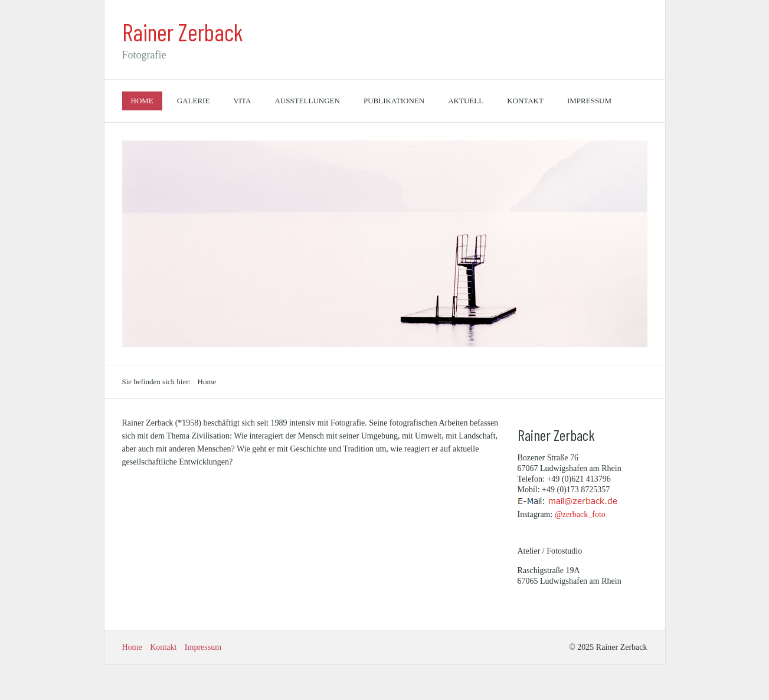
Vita (242, 101)
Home (142, 101)
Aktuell (466, 101)
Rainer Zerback (183, 32)
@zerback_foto (580, 514)
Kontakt (525, 101)
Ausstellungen (307, 101)
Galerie (194, 101)
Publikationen (394, 101)
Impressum (589, 101)
